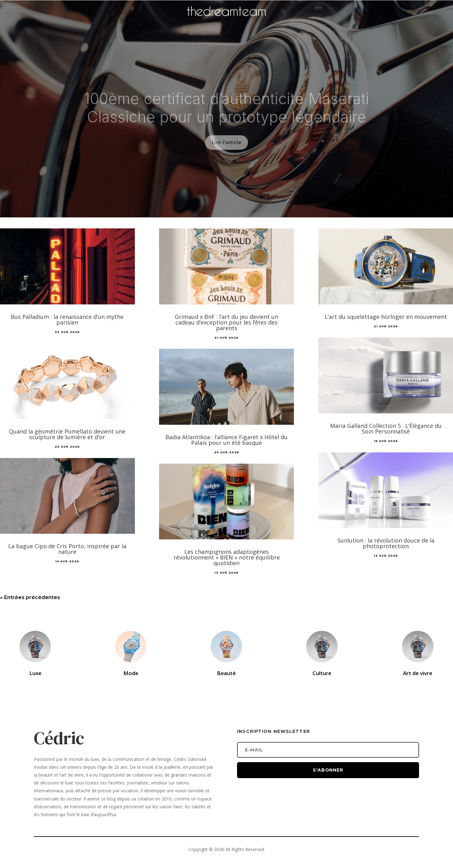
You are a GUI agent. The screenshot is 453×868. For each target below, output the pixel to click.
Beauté (226, 673)
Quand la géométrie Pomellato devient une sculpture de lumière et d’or (67, 434)
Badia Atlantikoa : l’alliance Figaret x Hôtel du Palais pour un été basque (226, 440)
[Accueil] (227, 21)
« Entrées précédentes (30, 597)
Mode (131, 673)
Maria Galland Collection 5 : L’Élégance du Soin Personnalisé (386, 429)
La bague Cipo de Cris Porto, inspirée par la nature (67, 549)
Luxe (35, 673)
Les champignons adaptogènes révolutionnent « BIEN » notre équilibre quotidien (227, 557)
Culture (322, 673)
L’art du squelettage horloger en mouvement (386, 317)
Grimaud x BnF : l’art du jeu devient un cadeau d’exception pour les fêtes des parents (226, 322)
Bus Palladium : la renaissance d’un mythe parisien (67, 319)
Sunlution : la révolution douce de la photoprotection (386, 543)
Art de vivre (418, 673)
